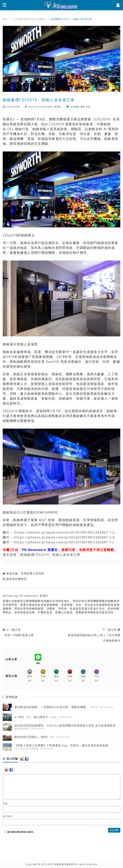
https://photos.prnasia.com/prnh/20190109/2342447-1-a (64, 532)
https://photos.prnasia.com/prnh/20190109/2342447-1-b (64, 537)
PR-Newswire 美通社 (50, 107)
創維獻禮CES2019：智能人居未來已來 (50, 555)
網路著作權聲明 (16, 579)
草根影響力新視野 (33, 573)
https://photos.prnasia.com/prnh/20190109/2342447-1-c (64, 542)
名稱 (5, 804)
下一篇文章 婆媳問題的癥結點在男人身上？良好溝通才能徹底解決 (93, 635)
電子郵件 (7, 816)
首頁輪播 (40, 19)
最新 (26, 19)
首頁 (5, 19)
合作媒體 (18, 19)
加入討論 (10, 759)
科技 (32, 19)
